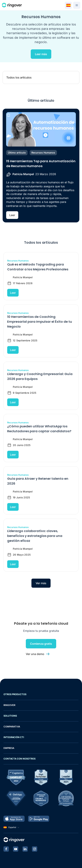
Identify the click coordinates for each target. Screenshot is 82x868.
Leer (12, 215)
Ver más (41, 583)
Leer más (41, 54)
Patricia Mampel (23, 174)
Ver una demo (35, 654)
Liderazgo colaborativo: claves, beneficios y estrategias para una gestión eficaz (35, 536)
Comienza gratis (41, 644)
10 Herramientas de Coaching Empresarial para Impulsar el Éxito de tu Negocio (40, 322)
